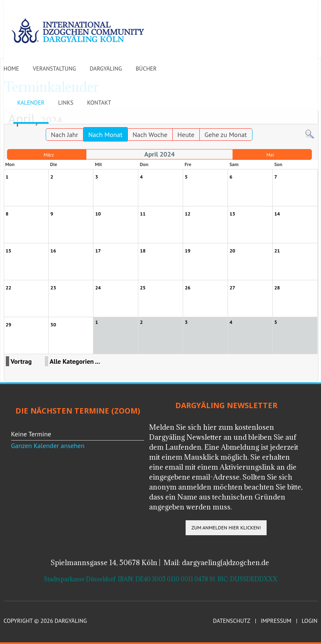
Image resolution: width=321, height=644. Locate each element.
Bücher (146, 69)
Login (310, 621)
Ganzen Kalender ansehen (48, 446)
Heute (186, 135)
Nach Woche (150, 135)
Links (66, 103)
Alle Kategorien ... (75, 361)
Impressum (276, 621)
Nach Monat (105, 135)
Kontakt (99, 103)
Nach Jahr (65, 135)
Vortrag (21, 361)
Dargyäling (106, 69)
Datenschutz (232, 621)
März (49, 155)
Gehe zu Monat (226, 135)
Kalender (31, 103)
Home (12, 69)
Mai (270, 155)
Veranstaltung (54, 69)
